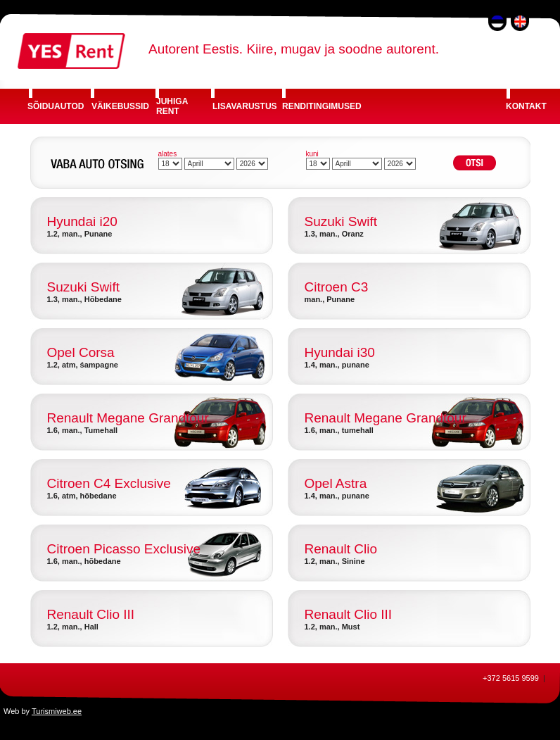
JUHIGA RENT (172, 106)
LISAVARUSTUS (245, 106)
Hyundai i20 (82, 221)
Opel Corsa (81, 352)
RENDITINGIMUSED (322, 106)
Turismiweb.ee (57, 711)
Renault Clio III (91, 614)
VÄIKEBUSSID (120, 106)
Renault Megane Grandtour (128, 418)
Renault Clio (341, 549)
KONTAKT (526, 106)
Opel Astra (336, 483)
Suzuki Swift (341, 221)
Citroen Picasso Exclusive (124, 549)
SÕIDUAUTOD (56, 106)
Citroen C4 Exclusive (109, 483)
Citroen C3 (337, 287)
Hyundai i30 (340, 352)
